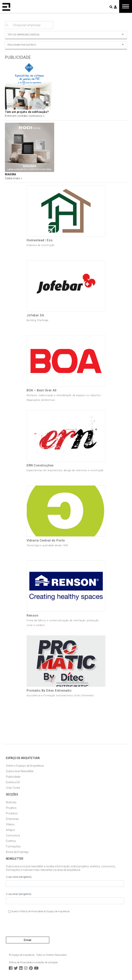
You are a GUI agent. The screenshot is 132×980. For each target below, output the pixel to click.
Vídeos (10, 824)
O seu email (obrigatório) (65, 898)
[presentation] (36, 926)
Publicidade (13, 777)
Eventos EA (13, 782)
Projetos (11, 808)
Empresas (12, 819)
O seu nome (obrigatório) (65, 881)
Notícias (11, 802)
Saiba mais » (13, 178)
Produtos (12, 813)
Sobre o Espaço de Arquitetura (25, 766)
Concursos (13, 835)
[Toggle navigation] (126, 6)
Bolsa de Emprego (17, 852)
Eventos (11, 841)
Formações (13, 846)
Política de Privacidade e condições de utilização (33, 962)
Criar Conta (13, 788)
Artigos (10, 830)
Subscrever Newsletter (20, 771)
